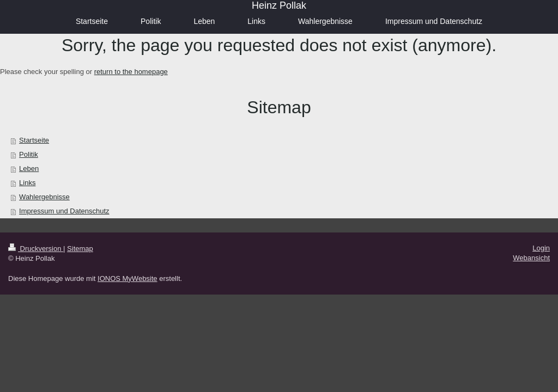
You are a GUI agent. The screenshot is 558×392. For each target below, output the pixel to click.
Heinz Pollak (279, 5)
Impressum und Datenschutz (64, 211)
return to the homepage (131, 72)
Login (541, 248)
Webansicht (531, 258)
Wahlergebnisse (44, 197)
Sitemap (80, 249)
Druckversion (36, 249)
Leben (29, 169)
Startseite (34, 140)
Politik (29, 154)
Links (27, 183)
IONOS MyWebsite (128, 278)
